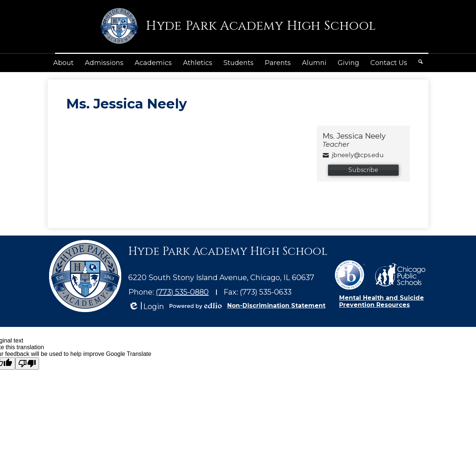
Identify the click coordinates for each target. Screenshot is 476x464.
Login (146, 307)
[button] (63, 63)
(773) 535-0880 (182, 292)
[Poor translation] (27, 364)
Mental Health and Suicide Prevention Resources (382, 301)
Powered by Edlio (196, 306)
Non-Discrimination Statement (276, 306)
